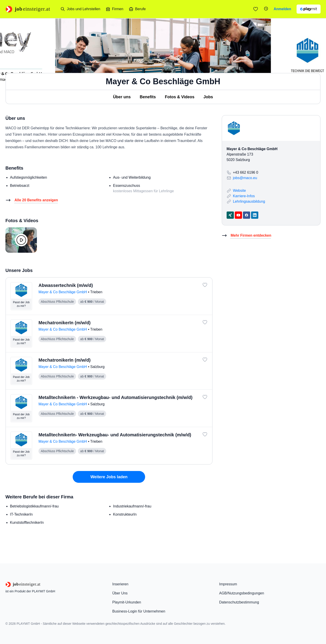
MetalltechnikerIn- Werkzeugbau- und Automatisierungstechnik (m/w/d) (115, 435)
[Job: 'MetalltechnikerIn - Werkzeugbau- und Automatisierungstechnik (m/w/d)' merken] (205, 397)
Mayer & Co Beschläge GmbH (63, 292)
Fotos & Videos (180, 97)
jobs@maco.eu (245, 178)
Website (240, 191)
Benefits (148, 97)
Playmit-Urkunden (127, 602)
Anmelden (282, 9)
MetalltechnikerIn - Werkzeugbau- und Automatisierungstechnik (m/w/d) (115, 397)
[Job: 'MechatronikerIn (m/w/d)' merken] (205, 322)
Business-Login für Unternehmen (139, 611)
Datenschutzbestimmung (239, 602)
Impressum (228, 584)
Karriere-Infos (244, 196)
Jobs (208, 97)
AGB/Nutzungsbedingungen (242, 593)
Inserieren (120, 584)
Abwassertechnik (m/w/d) (66, 285)
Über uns (122, 97)
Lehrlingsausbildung (249, 201)
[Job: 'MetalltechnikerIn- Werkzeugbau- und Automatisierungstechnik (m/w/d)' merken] (205, 434)
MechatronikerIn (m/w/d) (65, 323)
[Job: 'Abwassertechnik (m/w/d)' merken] (205, 285)
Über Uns (120, 593)
